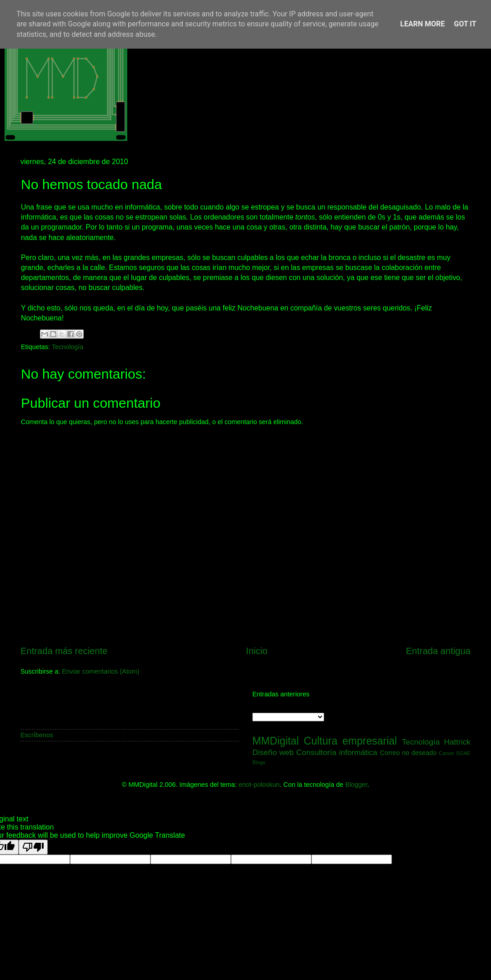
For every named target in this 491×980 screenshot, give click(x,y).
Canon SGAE (455, 753)
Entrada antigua (438, 651)
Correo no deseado (408, 753)
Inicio (257, 651)
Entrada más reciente (64, 651)
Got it (465, 24)
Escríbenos (37, 735)
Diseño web (273, 752)
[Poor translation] (33, 847)
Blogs (259, 762)
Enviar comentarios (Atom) (100, 671)
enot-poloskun (259, 785)
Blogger (356, 785)
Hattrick (457, 742)
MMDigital (276, 741)
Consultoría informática (337, 752)
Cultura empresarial (350, 741)
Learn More (422, 24)
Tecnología (68, 347)
